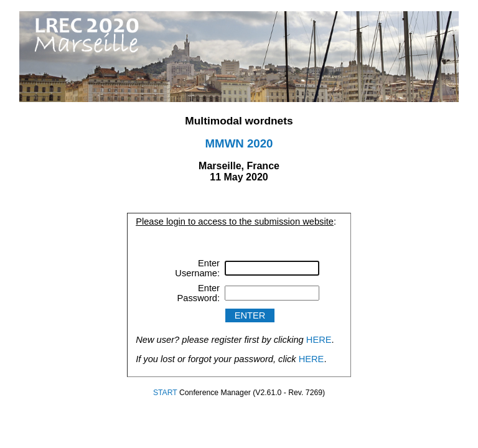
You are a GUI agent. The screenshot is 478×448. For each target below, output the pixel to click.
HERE (319, 340)
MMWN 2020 (239, 143)
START (165, 393)
